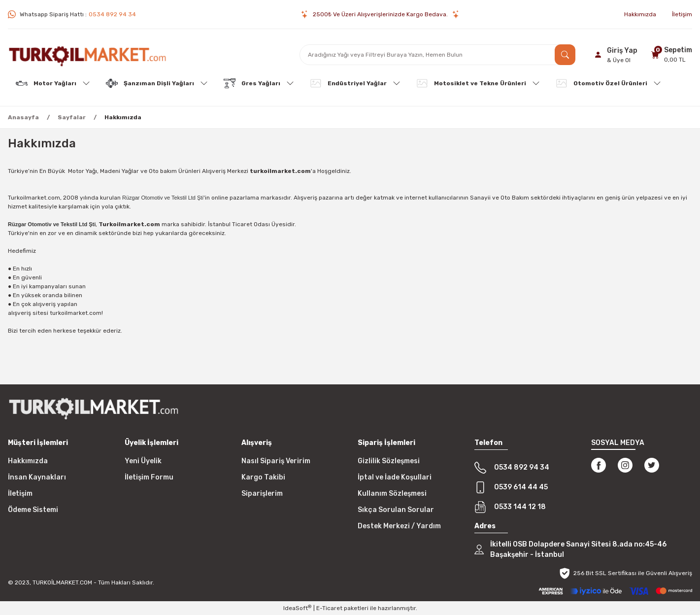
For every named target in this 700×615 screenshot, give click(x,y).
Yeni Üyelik (143, 461)
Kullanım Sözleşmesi (392, 494)
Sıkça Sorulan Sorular (396, 510)
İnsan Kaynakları (37, 477)
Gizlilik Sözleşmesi (389, 461)
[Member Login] (614, 55)
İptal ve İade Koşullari (395, 477)
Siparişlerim (262, 494)
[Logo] (87, 55)
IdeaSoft (297, 608)
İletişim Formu (149, 477)
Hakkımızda (28, 461)
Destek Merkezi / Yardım (399, 526)
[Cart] (670, 54)
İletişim (20, 494)
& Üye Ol (619, 60)
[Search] (437, 55)
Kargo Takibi (263, 477)
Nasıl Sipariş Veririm (276, 461)
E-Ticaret (329, 608)
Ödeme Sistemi (33, 510)
